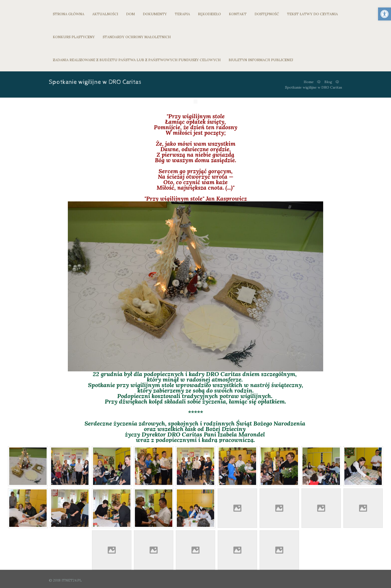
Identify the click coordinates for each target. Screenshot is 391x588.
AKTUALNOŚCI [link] (105, 14)
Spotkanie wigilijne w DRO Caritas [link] (314, 87)
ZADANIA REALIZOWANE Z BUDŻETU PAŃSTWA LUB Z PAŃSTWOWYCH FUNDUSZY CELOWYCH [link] (137, 60)
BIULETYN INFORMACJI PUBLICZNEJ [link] (261, 60)
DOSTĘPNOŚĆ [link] (267, 14)
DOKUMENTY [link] (155, 14)
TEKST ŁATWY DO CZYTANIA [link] (312, 14)
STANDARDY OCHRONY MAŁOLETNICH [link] (137, 37)
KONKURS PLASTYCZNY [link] (74, 37)
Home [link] (309, 82)
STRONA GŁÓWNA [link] (69, 14)
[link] (385, 14)
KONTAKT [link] (238, 14)
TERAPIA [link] (182, 14)
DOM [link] (131, 14)
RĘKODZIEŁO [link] (209, 14)
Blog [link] (328, 82)
